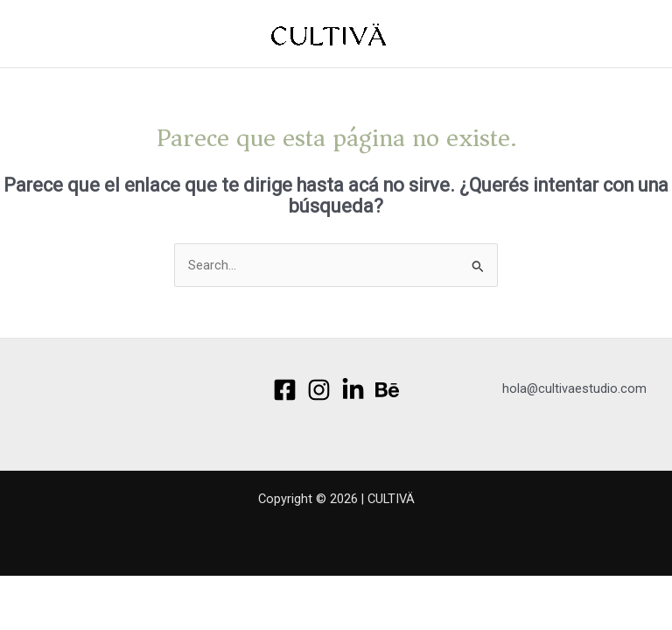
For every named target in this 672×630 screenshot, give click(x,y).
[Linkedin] (353, 390)
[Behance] (387, 390)
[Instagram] (319, 390)
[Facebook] (285, 390)
